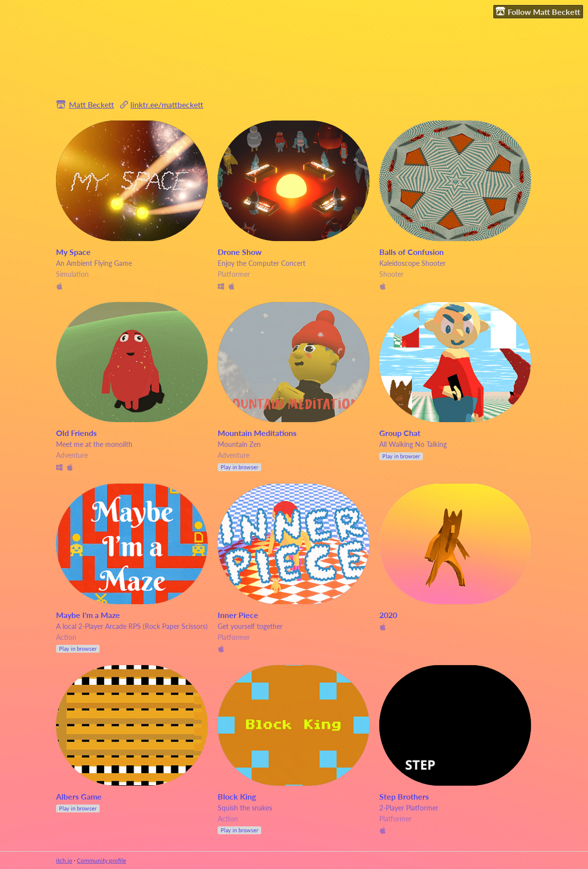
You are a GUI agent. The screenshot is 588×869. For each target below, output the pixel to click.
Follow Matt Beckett (538, 11)
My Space (73, 252)
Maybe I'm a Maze (88, 615)
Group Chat (400, 433)
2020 (388, 615)
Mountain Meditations (257, 433)
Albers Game (79, 796)
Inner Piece (238, 615)
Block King (237, 796)
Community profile (101, 860)
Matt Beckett (91, 104)
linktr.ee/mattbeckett (167, 104)
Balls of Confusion (412, 252)
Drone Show (240, 252)
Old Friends (76, 433)
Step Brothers (404, 796)
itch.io (64, 860)
